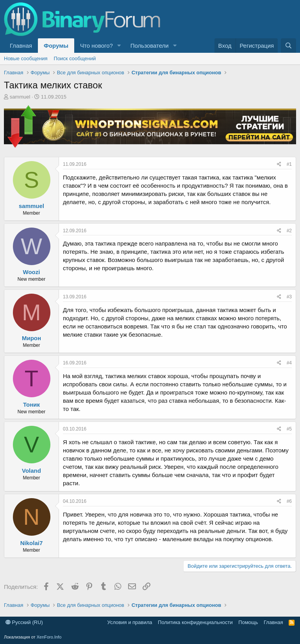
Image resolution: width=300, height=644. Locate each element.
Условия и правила (130, 622)
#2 (289, 231)
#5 (289, 429)
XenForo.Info (49, 637)
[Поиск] (288, 46)
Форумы (56, 46)
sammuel (20, 97)
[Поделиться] (279, 164)
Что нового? (96, 46)
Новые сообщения (26, 58)
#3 (289, 297)
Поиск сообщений (75, 58)
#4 (289, 363)
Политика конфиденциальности (195, 622)
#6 (289, 501)
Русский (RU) (24, 622)
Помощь (248, 622)
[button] (119, 46)
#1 (289, 164)
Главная (21, 46)
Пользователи (150, 46)
